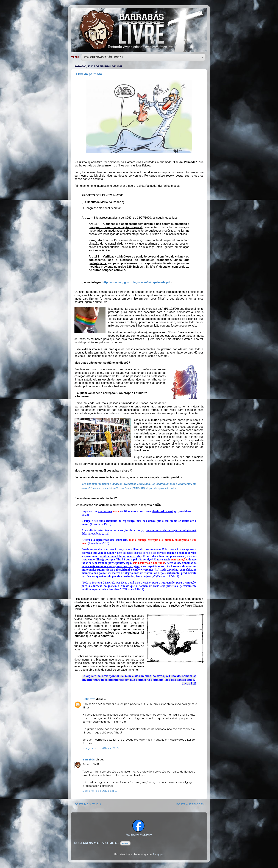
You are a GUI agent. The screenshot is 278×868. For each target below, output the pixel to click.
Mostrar (125, 843)
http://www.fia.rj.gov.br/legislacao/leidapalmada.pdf (137, 282)
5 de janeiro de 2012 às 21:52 (100, 791)
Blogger (158, 855)
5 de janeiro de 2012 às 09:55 (100, 748)
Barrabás (89, 760)
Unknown (89, 699)
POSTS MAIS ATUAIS (88, 804)
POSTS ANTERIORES (190, 804)
